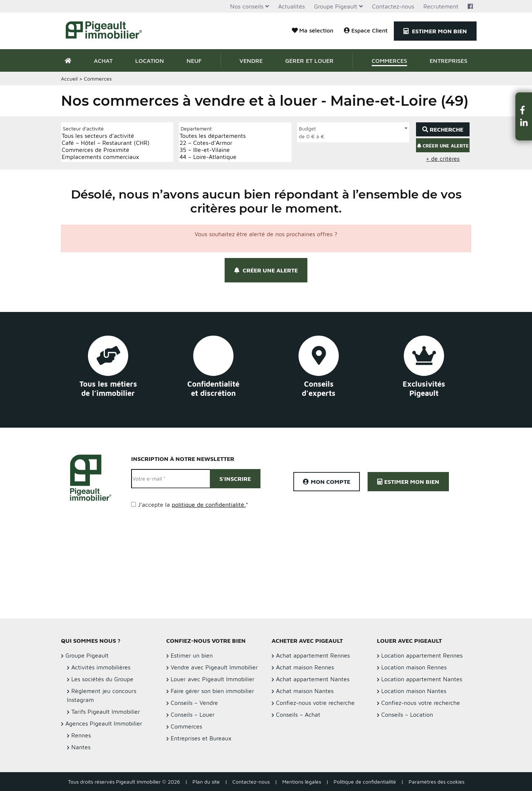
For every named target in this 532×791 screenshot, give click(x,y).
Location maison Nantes (414, 691)
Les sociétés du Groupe (102, 679)
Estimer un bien (192, 655)
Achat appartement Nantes (313, 679)
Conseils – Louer (193, 714)
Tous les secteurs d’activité (106, 136)
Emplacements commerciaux (106, 157)
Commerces (389, 61)
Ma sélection (313, 30)
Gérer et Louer (309, 61)
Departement (196, 128)
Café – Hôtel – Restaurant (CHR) (106, 143)
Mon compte (327, 482)
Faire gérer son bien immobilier (212, 691)
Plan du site (206, 782)
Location (150, 61)
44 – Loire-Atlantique (213, 157)
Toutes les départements (213, 136)
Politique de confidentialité (365, 782)
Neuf (194, 61)
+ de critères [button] (443, 159)
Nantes (81, 747)
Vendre (251, 61)
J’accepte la (193, 505)
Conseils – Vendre (194, 703)
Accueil (69, 79)
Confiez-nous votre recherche (315, 703)
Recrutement (441, 6)
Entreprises (449, 61)
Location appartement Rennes (422, 655)
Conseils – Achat (298, 714)
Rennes (81, 735)
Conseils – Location (407, 714)
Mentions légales (302, 782)
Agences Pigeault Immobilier (104, 723)
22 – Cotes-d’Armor (213, 143)
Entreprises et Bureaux (201, 738)
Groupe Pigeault (336, 6)
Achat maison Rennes (305, 667)
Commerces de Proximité (106, 150)
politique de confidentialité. (209, 505)
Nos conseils (247, 6)
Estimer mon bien (435, 31)
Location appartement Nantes (422, 679)
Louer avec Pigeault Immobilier (213, 679)
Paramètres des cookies (436, 782)
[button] (524, 110)
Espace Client (366, 30)
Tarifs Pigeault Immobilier (106, 712)
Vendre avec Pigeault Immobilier (214, 667)
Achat (103, 61)
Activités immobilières (101, 667)
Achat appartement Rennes (313, 655)
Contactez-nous (393, 6)
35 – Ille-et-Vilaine (213, 150)
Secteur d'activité (83, 128)
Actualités (291, 6)
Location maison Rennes (414, 667)
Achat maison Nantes (305, 691)
